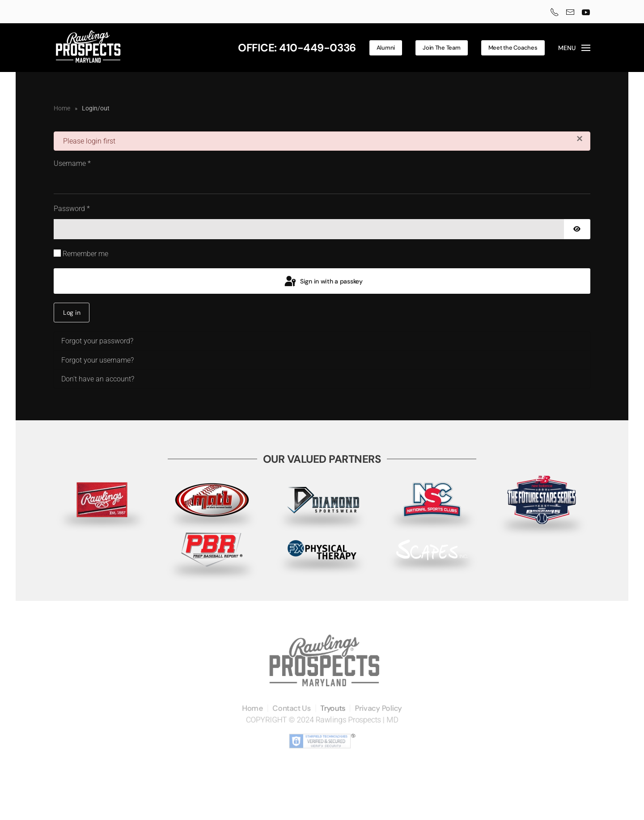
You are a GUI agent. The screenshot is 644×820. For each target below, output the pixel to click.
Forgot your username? (97, 360)
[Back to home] (88, 48)
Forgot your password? (97, 341)
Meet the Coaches (513, 48)
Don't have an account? (98, 379)
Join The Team (442, 48)
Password (72, 209)
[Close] (580, 139)
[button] (574, 48)
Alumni (386, 48)
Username (72, 163)
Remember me (85, 254)
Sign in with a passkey (323, 282)
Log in (72, 313)
